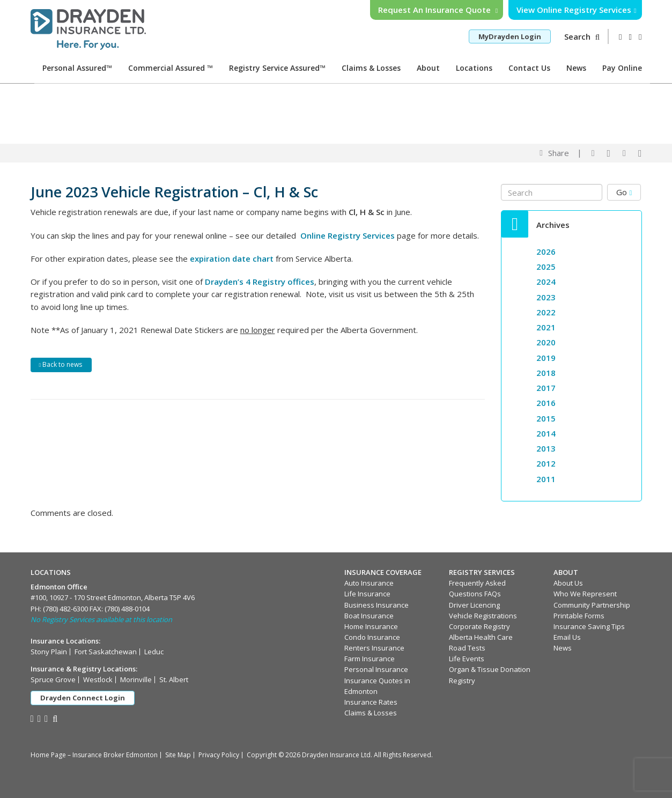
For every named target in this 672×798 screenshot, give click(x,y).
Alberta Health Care (481, 637)
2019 (546, 358)
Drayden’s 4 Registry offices (260, 282)
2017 (546, 388)
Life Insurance (367, 594)
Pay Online (622, 68)
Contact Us (529, 68)
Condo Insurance (372, 637)
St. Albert (174, 679)
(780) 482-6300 (65, 609)
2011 (546, 479)
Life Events (467, 659)
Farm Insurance (370, 659)
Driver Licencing (474, 605)
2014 (546, 433)
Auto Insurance (369, 583)
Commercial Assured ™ (171, 68)
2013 (546, 448)
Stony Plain (49, 652)
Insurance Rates (371, 702)
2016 (546, 403)
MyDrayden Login (510, 36)
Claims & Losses (371, 68)
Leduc (154, 652)
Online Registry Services (348, 235)
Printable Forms (579, 616)
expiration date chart (232, 258)
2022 (546, 312)
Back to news (61, 364)
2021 (546, 327)
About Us (568, 583)
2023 (546, 297)
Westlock (98, 679)
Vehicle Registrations (483, 616)
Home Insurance (371, 626)
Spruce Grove (53, 679)
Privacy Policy (219, 755)
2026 (546, 252)
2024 (546, 282)
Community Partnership (592, 605)
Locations (474, 68)
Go (624, 192)
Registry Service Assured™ (277, 68)
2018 (546, 373)
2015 (546, 418)
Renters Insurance (374, 648)
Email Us (567, 637)
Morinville (136, 679)
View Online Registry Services (576, 10)
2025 (546, 267)
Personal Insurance (376, 669)
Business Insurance (376, 605)
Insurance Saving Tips (589, 626)
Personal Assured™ (77, 68)
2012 (546, 463)
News (576, 68)
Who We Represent (585, 594)
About (428, 68)
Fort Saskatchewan (106, 652)
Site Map (178, 755)
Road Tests (467, 648)
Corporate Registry (479, 626)
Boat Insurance (369, 616)
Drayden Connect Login (83, 698)
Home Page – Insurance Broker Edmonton (94, 755)
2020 (546, 342)
